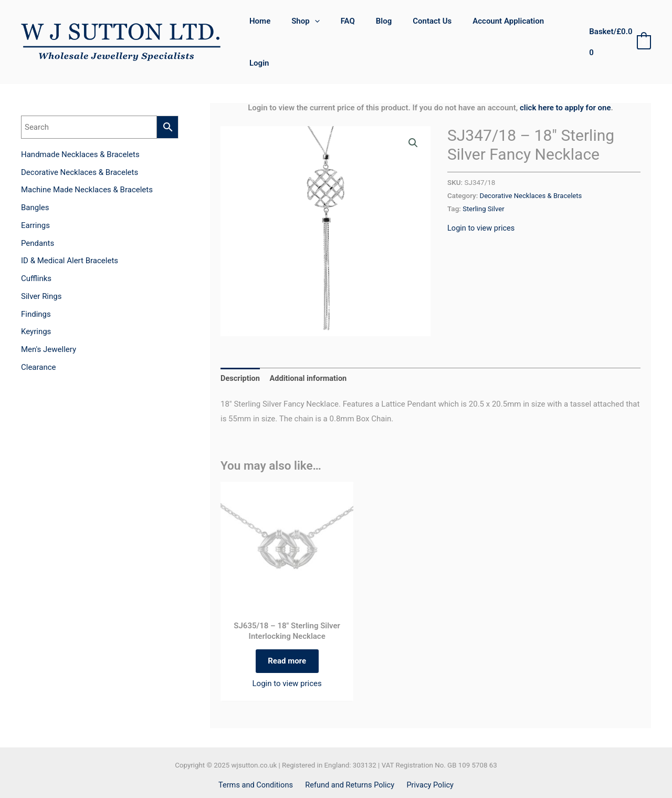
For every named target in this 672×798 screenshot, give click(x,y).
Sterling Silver (484, 178)
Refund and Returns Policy (350, 758)
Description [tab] (241, 348)
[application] (323, 27)
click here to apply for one (565, 77)
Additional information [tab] (311, 348)
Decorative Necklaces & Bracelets (533, 165)
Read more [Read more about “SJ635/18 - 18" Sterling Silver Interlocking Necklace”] (287, 633)
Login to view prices (482, 197)
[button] (413, 113)
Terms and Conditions (258, 758)
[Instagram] (347, 779)
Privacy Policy (428, 758)
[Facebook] (325, 779)
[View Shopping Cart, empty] (618, 27)
